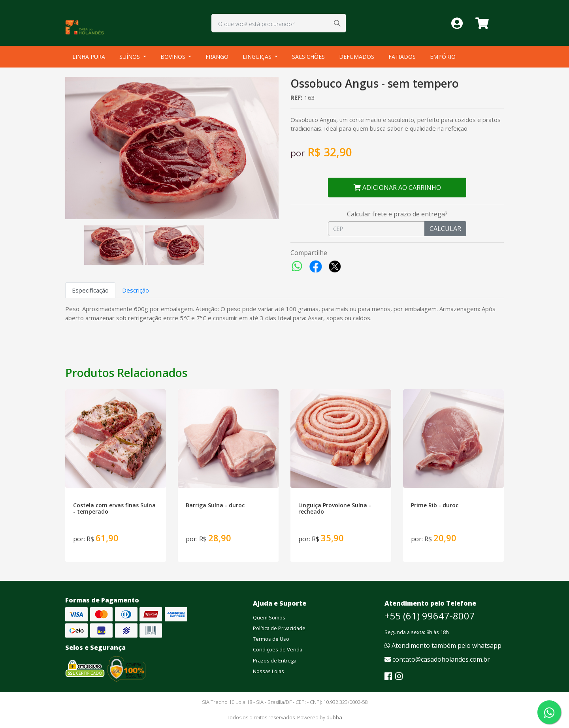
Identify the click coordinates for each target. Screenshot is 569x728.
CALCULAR (445, 229)
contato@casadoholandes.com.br (437, 659)
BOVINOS (174, 57)
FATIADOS (402, 57)
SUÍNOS (130, 57)
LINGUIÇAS (258, 57)
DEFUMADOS (357, 57)
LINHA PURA (89, 57)
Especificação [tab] (90, 290)
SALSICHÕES (308, 57)
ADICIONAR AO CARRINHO (397, 188)
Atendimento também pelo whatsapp (443, 645)
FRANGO (217, 57)
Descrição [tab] (136, 290)
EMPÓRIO (443, 57)
